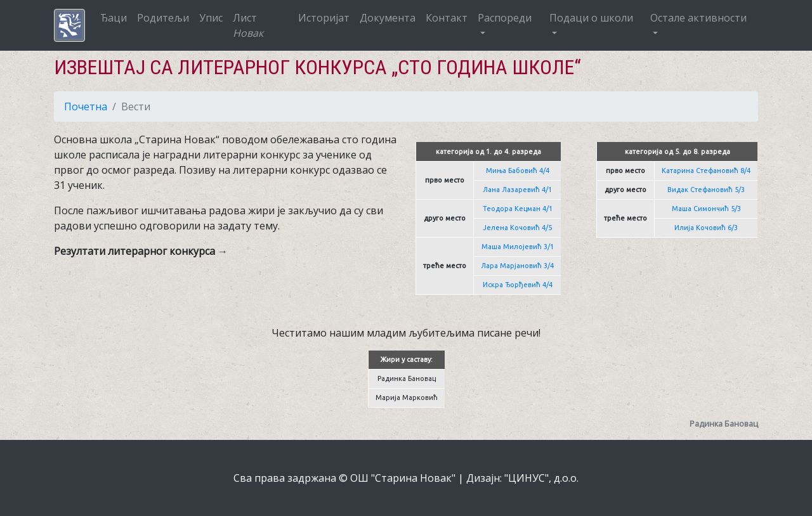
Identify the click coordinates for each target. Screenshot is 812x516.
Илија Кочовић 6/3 (706, 228)
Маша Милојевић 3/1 (518, 247)
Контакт (447, 18)
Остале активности (698, 18)
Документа (388, 18)
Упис (211, 18)
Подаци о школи (591, 18)
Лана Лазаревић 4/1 (517, 190)
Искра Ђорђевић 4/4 (518, 285)
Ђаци (114, 18)
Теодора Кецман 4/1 (518, 209)
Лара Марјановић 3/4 (517, 266)
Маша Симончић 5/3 (706, 209)
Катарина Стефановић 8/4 (706, 171)
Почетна (86, 106)
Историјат (324, 18)
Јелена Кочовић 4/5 (517, 228)
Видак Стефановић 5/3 (706, 190)
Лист (248, 25)
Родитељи (163, 18)
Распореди (505, 18)
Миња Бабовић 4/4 (518, 171)
